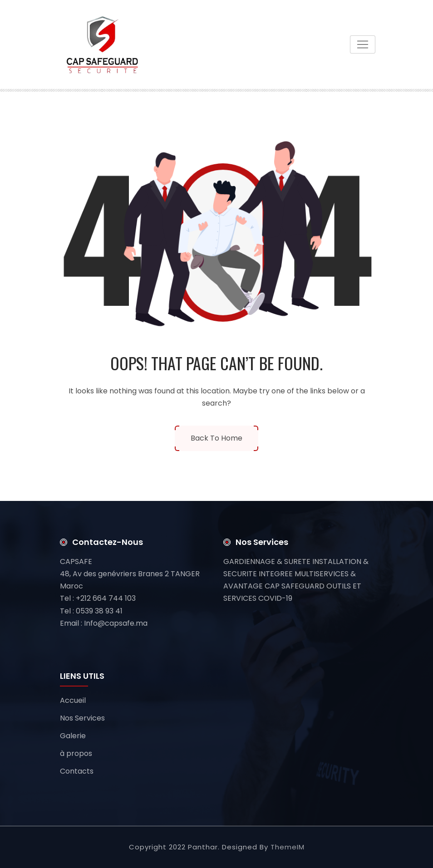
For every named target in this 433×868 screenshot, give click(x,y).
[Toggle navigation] (363, 44)
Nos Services (82, 718)
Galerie (73, 736)
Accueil (73, 700)
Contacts (77, 771)
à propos (76, 753)
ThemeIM (288, 847)
